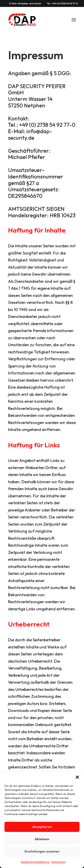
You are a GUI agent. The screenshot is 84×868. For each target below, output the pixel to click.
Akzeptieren (42, 827)
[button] (77, 777)
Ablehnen (42, 839)
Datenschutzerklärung (35, 862)
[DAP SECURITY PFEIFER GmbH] (22, 20)
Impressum (59, 862)
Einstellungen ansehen (42, 851)
